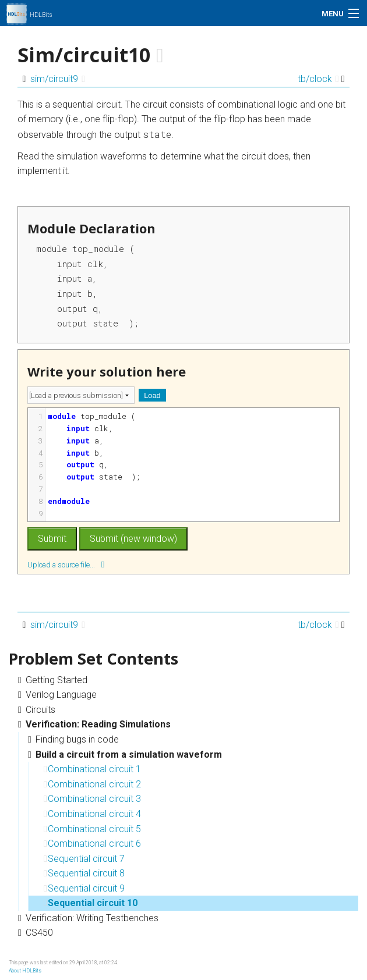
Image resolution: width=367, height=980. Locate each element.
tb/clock (318, 79)
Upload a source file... (66, 564)
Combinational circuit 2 (92, 784)
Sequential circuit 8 (84, 873)
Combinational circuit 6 (92, 844)
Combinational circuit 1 (92, 769)
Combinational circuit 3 (92, 799)
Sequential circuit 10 (91, 903)
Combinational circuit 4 (92, 814)
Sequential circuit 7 (84, 859)
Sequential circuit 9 (84, 888)
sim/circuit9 (58, 79)
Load (152, 395)
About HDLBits (25, 971)
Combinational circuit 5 (92, 829)
